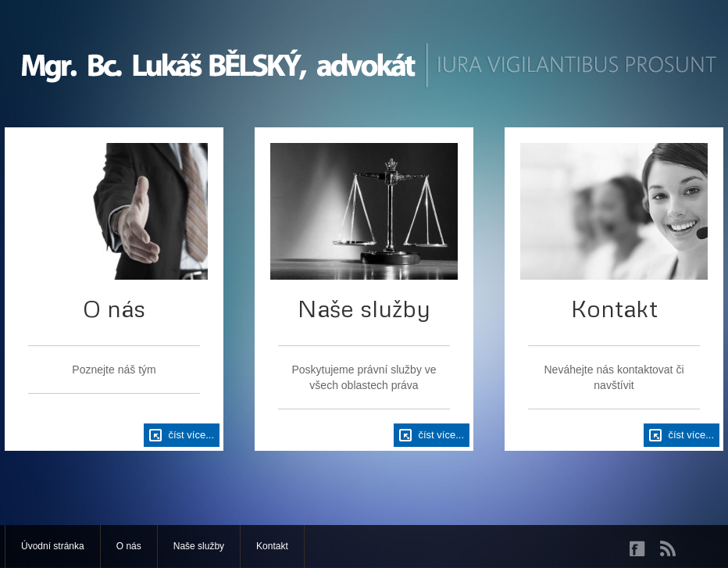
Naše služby (199, 546)
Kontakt (272, 546)
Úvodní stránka (53, 546)
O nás (129, 546)
